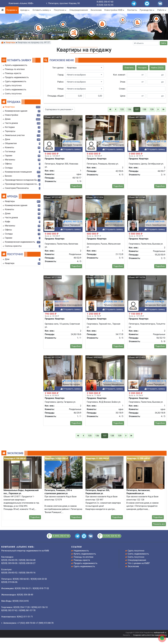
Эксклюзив (96, 10)
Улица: (61, 89)
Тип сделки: (58, 68)
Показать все (159, 524)
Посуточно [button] (60, 10)
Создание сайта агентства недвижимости (150, 635)
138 (144, 109)
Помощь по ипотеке (83, 557)
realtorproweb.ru (160, 633)
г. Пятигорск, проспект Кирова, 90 (63, 3)
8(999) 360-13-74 (157, 637)
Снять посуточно (136, 557)
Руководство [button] (147, 10)
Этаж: (123, 82)
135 (122, 109)
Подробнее (76, 442)
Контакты (132, 10)
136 (129, 109)
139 (152, 109)
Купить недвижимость (85, 554)
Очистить (129, 68)
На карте (142, 68)
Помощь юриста (82, 560)
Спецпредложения (79, 10)
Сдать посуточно (136, 551)
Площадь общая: (56, 96)
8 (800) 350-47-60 (105, 2)
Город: (61, 75)
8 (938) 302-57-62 (72, 637)
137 (137, 109)
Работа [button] (162, 10)
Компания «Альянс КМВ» (21, 3)
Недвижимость (81, 551)
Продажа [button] (12, 10)
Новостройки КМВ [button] (114, 10)
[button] (84, 68)
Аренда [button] (25, 10)
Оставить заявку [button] (42, 10)
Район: (61, 82)
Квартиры (11, 43)
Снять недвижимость (138, 554)
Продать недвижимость (86, 563)
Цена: (123, 96)
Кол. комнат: (119, 75)
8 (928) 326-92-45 (105, 5)
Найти (164, 43)
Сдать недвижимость (84, 566)
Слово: (122, 89)
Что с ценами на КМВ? (139, 563)
